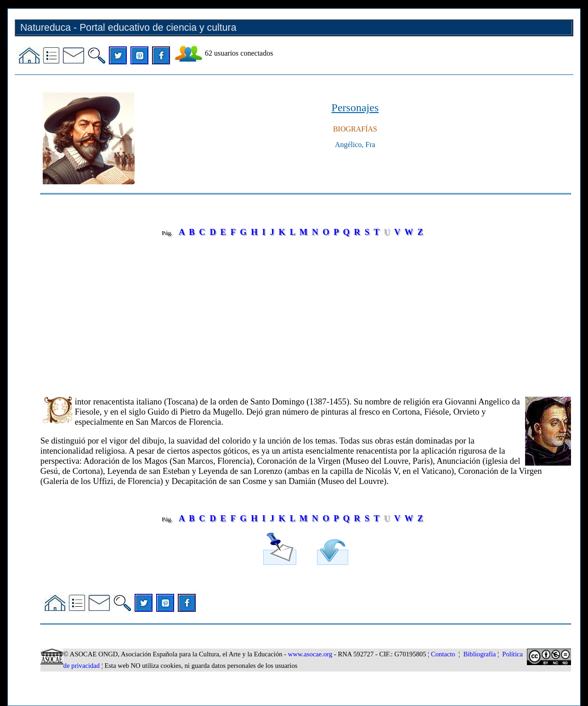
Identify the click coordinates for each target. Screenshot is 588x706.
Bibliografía (479, 654)
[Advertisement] (306, 310)
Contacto (443, 654)
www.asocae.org (310, 654)
